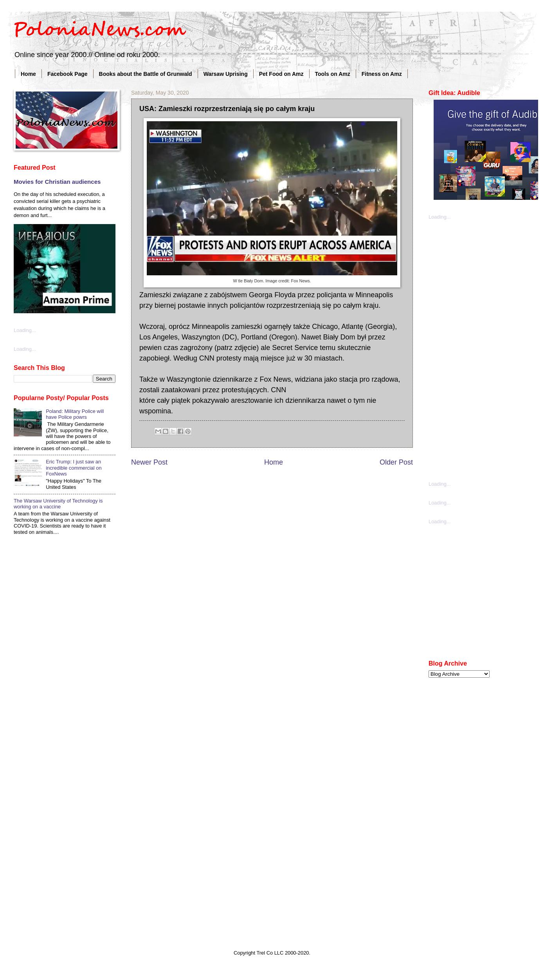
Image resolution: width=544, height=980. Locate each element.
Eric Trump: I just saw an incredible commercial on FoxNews (74, 468)
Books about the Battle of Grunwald (146, 74)
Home (28, 74)
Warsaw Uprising (226, 74)
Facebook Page (68, 74)
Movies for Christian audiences (57, 182)
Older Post (396, 462)
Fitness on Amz (382, 74)
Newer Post (149, 462)
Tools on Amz (333, 74)
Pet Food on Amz (281, 74)
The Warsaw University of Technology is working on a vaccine (58, 504)
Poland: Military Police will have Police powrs (75, 414)
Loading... (25, 330)
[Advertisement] (470, 350)
